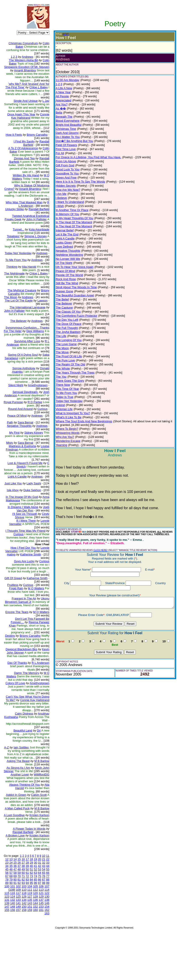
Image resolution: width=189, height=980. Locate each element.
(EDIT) (63, 34)
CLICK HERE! (97, 550)
